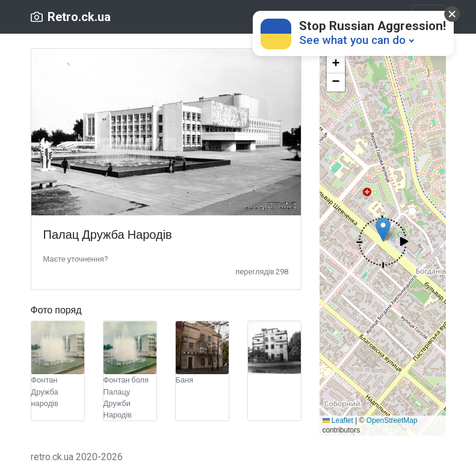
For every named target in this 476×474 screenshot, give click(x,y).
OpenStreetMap (392, 420)
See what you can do (352, 40)
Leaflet (338, 420)
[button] (76, 258)
